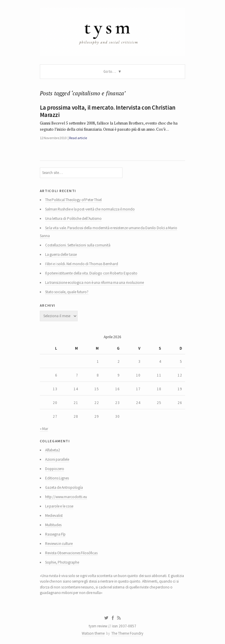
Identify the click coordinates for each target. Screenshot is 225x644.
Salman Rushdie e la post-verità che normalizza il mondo (90, 209)
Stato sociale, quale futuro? (67, 292)
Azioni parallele (57, 459)
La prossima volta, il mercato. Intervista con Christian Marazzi (108, 111)
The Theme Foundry (127, 633)
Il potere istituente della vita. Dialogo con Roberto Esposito (91, 273)
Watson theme (93, 633)
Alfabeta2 (53, 450)
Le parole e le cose (59, 506)
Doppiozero (55, 469)
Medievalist (54, 516)
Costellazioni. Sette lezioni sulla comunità (78, 245)
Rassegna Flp (55, 534)
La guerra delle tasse (61, 254)
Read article (78, 138)
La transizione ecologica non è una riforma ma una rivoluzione (94, 283)
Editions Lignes (57, 478)
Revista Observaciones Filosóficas (71, 553)
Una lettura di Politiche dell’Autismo (73, 219)
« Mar (44, 429)
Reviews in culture (59, 544)
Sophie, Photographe (62, 562)
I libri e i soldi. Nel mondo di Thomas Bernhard (82, 264)
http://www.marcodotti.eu (66, 497)
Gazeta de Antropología (64, 487)
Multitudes (53, 525)
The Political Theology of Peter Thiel (74, 200)
